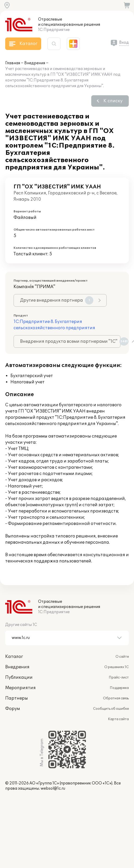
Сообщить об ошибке (111, 709)
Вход (124, 43)
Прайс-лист (119, 677)
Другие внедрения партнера (57, 300)
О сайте (122, 657)
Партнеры (17, 698)
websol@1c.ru (53, 788)
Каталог (14, 657)
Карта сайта (118, 719)
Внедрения (35, 63)
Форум (13, 709)
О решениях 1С (117, 667)
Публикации (19, 677)
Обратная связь (116, 698)
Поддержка (119, 688)
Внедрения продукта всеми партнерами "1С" (70, 341)
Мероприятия (20, 688)
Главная (13, 63)
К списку (113, 101)
